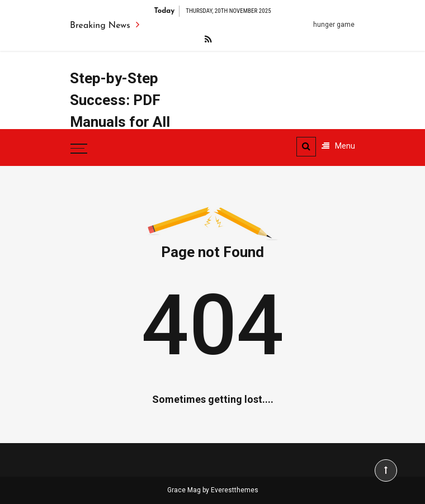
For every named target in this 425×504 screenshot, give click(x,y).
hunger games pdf (344, 25)
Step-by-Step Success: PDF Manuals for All (120, 100)
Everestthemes (235, 490)
